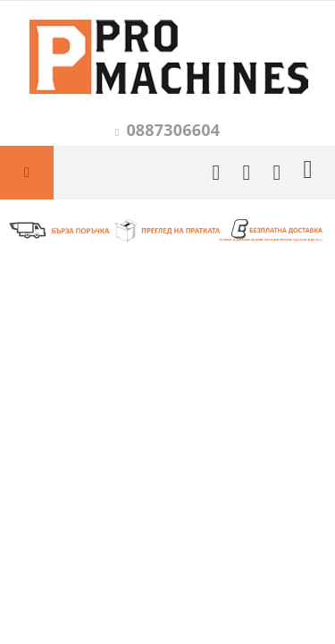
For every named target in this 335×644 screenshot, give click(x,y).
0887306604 (173, 130)
